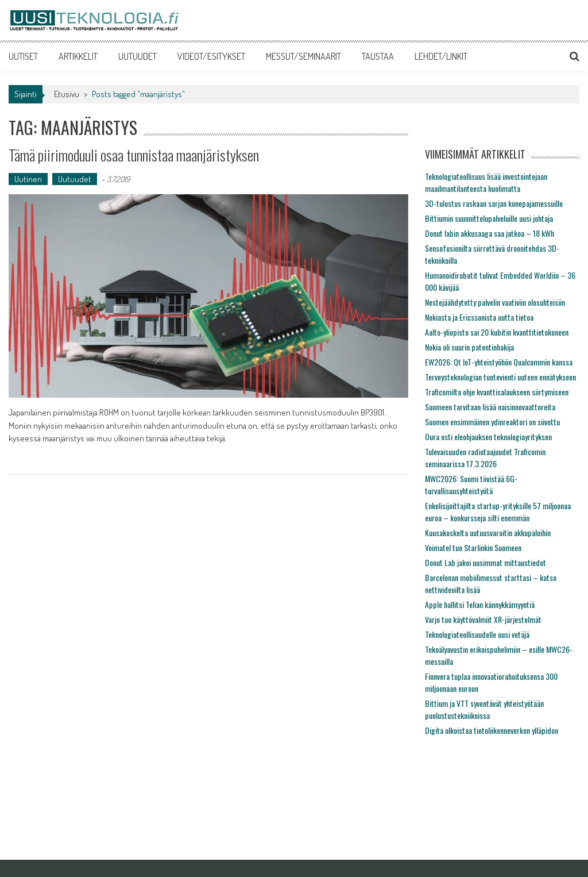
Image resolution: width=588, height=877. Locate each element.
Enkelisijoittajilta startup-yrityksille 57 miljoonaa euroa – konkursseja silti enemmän (498, 511)
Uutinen (28, 179)
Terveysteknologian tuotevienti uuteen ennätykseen (500, 377)
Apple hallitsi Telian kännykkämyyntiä (480, 604)
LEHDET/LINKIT (441, 56)
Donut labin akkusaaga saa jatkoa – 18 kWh (490, 233)
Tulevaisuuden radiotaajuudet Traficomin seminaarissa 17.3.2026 (485, 457)
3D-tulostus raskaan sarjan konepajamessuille (494, 203)
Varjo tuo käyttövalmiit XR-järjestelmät (483, 619)
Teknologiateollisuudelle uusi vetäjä (477, 634)
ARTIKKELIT (78, 56)
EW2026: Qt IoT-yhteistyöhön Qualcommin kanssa (499, 362)
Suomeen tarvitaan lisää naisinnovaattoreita (490, 407)
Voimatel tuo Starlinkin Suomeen (473, 547)
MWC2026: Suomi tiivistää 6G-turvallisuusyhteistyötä (471, 484)
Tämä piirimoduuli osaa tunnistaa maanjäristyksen (134, 155)
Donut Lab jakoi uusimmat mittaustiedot (486, 562)
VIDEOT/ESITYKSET (211, 56)
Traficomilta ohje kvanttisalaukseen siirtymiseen (497, 392)
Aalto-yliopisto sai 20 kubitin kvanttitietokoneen (497, 332)
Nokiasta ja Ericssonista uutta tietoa (479, 317)
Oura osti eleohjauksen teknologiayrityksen (488, 436)
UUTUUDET (138, 56)
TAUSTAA (378, 56)
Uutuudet (75, 179)
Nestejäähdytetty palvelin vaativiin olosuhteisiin (495, 302)
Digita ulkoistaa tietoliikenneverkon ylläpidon (492, 730)
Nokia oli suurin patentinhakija (469, 347)
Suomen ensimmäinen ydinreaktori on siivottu (492, 422)
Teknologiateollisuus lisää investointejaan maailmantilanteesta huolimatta (486, 182)
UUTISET (23, 56)
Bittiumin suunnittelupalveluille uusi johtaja (489, 218)
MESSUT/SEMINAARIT (303, 56)
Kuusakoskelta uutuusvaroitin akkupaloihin (488, 532)
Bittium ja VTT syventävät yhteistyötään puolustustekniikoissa (484, 709)
